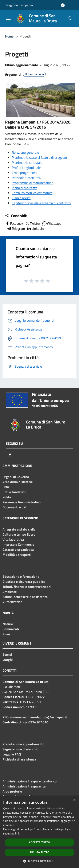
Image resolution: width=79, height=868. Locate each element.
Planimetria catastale (27, 163)
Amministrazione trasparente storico (30, 781)
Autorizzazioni (13, 602)
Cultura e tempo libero (19, 534)
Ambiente (10, 592)
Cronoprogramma (24, 173)
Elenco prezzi (21, 198)
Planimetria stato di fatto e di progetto (39, 157)
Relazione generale (25, 152)
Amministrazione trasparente (24, 786)
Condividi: (16, 216)
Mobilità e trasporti (17, 555)
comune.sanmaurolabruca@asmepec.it (38, 717)
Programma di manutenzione (33, 183)
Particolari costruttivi (27, 178)
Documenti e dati (15, 507)
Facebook (14, 223)
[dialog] (39, 832)
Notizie (8, 624)
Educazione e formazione (21, 576)
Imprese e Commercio (18, 544)
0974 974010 (38, 722)
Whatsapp (52, 223)
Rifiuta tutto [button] (39, 852)
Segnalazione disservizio (21, 749)
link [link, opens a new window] (17, 834)
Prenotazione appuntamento (23, 744)
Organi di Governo (16, 477)
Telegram (16, 228)
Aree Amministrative (18, 482)
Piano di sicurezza (25, 188)
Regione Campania (20, 5)
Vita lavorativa (13, 539)
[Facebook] (10, 455)
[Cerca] (70, 19)
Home (9, 36)
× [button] (74, 800)
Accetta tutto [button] (39, 842)
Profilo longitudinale (26, 168)
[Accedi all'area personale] (63, 5)
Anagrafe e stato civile (19, 529)
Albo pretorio (12, 791)
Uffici (6, 487)
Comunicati (11, 629)
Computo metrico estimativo (32, 193)
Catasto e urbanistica (18, 550)
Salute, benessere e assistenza (25, 597)
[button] (40, 861)
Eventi (7, 654)
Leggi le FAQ (12, 754)
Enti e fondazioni (15, 492)
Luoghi (8, 660)
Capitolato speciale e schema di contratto (41, 203)
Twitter (33, 223)
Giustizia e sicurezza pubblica (24, 582)
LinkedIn (35, 228)
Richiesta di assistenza (19, 759)
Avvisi (7, 634)
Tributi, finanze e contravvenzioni (27, 587)
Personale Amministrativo (22, 502)
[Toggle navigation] (8, 18)
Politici (7, 497)
